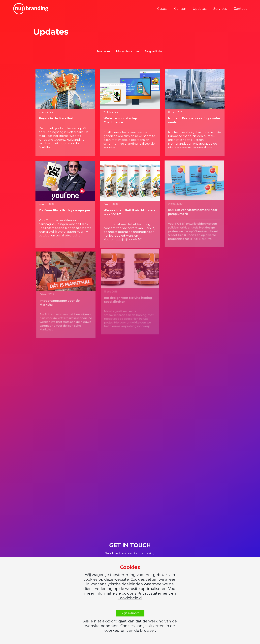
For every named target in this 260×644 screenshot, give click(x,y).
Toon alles (103, 51)
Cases (162, 9)
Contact (240, 9)
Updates (200, 9)
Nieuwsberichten (127, 51)
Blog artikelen (154, 51)
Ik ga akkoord (130, 613)
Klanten (180, 9)
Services (220, 9)
